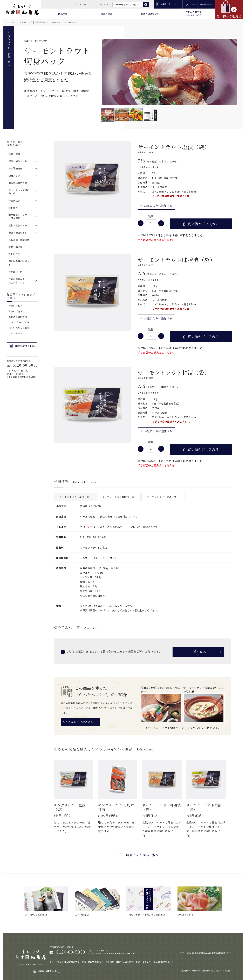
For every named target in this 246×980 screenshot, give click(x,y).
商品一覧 (63, 14)
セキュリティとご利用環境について (158, 962)
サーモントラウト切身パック (64, 22)
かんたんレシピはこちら (78, 722)
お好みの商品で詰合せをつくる (17, 281)
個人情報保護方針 (72, 962)
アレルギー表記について (144, 527)
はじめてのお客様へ (19, 317)
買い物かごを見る (229, 9)
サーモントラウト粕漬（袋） (163, 497)
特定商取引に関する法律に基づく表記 (123, 962)
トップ (14, 22)
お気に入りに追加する (158, 206)
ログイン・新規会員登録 (199, 4)
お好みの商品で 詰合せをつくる (194, 14)
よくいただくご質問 (19, 328)
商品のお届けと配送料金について (119, 516)
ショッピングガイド (99, 4)
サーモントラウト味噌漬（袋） (119, 497)
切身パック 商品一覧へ (9, 49)
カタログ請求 (15, 311)
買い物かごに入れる (203, 224)
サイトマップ (15, 333)
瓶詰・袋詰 (106, 14)
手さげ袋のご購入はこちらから (156, 240)
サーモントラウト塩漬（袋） (76, 497)
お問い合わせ (15, 306)
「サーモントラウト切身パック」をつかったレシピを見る (181, 728)
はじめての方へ (79, 4)
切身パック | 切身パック (34, 22)
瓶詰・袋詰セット (150, 14)
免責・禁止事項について (93, 962)
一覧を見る (198, 652)
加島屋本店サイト (168, 4)
